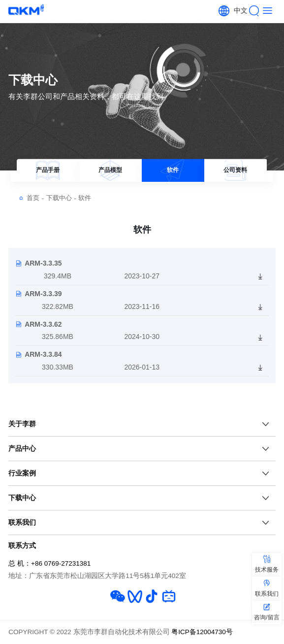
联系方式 (22, 545)
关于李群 (22, 424)
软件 (85, 198)
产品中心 (22, 448)
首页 (35, 198)
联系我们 (22, 522)
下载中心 (61, 198)
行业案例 (22, 473)
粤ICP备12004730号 (202, 632)
